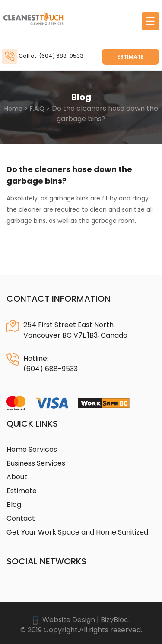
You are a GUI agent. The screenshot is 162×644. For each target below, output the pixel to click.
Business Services (36, 463)
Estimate (130, 57)
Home (13, 109)
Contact (21, 518)
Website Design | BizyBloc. (81, 620)
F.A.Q (37, 109)
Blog (14, 505)
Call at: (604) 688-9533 (51, 56)
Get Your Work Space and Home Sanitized (77, 532)
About (17, 477)
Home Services (32, 449)
